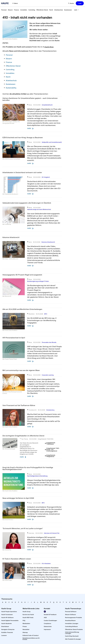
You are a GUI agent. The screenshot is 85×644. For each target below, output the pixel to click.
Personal (9, 55)
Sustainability (11, 88)
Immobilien (10, 73)
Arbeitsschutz (11, 80)
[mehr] (77, 10)
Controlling (10, 70)
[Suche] (71, 3)
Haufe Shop (48, 47)
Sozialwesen (11, 84)
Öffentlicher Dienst (13, 66)
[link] (4, 10)
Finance (9, 62)
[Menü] (15, 3)
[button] (80, 3)
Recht (8, 77)
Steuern (9, 59)
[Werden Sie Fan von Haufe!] (45, 612)
